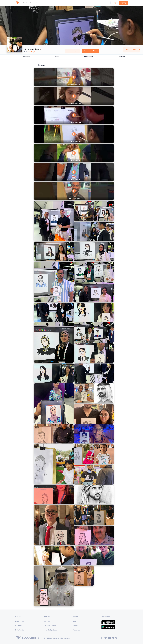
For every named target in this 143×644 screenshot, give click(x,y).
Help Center (20, 630)
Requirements (89, 57)
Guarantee (19, 626)
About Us (76, 630)
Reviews (122, 57)
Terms (75, 626)
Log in (115, 3)
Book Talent (20, 622)
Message (72, 51)
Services (39, 3)
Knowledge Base (50, 630)
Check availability (91, 51)
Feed (32, 3)
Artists (25, 3)
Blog (75, 622)
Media (57, 57)
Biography (26, 57)
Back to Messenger (132, 50)
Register (47, 622)
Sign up (123, 3)
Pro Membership (50, 626)
